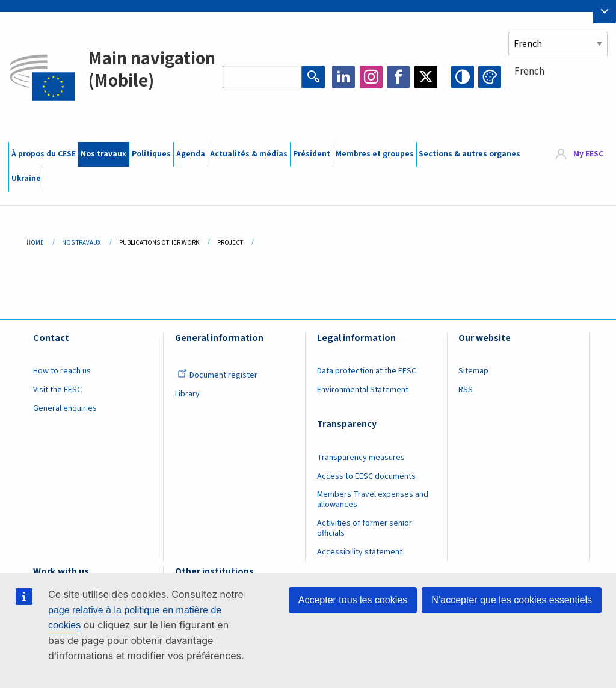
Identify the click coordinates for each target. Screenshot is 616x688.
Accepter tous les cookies (353, 600)
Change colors (490, 77)
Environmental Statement (363, 390)
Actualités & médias (249, 154)
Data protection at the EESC (367, 371)
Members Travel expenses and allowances (373, 499)
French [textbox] (529, 72)
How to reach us (62, 371)
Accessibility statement (360, 552)
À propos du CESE (44, 154)
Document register (217, 375)
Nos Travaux (82, 243)
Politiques (151, 154)
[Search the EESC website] (262, 77)
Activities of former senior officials (365, 528)
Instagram (371, 77)
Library (187, 394)
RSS (466, 390)
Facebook (398, 77)
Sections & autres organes (470, 154)
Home (35, 243)
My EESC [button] (588, 154)
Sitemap (473, 371)
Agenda (191, 154)
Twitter (426, 77)
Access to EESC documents (366, 476)
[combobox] (558, 93)
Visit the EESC (57, 390)
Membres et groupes (375, 154)
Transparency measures (361, 458)
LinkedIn (343, 77)
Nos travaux (103, 154)
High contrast (463, 77)
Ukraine (26, 179)
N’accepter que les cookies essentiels (512, 600)
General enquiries (65, 408)
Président (312, 154)
